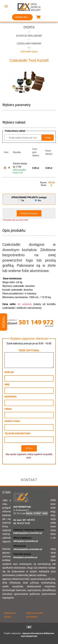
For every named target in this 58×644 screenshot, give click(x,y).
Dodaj (48, 138)
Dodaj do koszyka (29, 213)
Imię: (7, 384)
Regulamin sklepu (10, 615)
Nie (38, 201)
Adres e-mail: (13, 421)
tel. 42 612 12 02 (22, 523)
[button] (6, 6)
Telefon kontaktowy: (18, 433)
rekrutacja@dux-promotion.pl (28, 549)
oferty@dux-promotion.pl (26, 541)
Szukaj (4, 322)
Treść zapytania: (29, 350)
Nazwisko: (11, 397)
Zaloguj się (22, 17)
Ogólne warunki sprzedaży (34, 615)
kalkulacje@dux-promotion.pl (28, 533)
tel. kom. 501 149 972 (24, 520)
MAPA (29, 513)
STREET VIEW (41, 513)
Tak (21, 201)
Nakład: (9, 372)
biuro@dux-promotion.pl (25, 557)
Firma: (8, 409)
